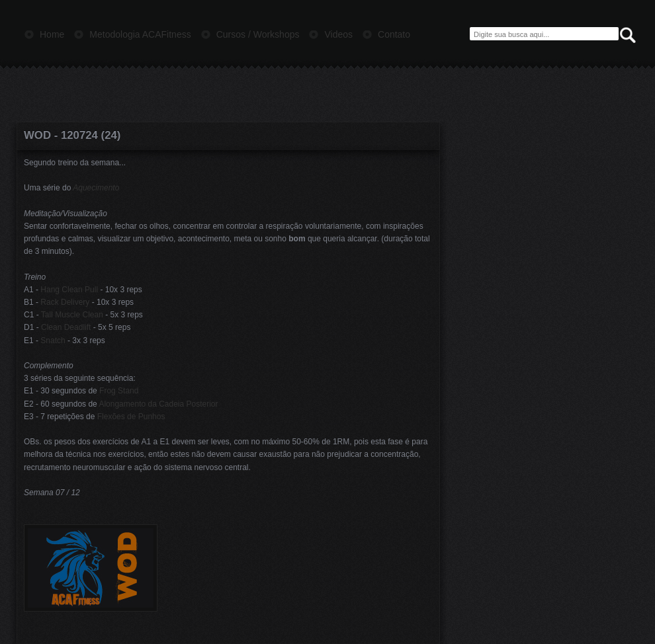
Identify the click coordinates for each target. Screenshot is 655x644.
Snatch (53, 341)
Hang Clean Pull (69, 290)
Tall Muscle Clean (72, 315)
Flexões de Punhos (131, 417)
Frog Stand (119, 391)
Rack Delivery (65, 302)
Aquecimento (96, 188)
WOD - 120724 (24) (72, 135)
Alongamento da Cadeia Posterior (158, 404)
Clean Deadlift (66, 327)
